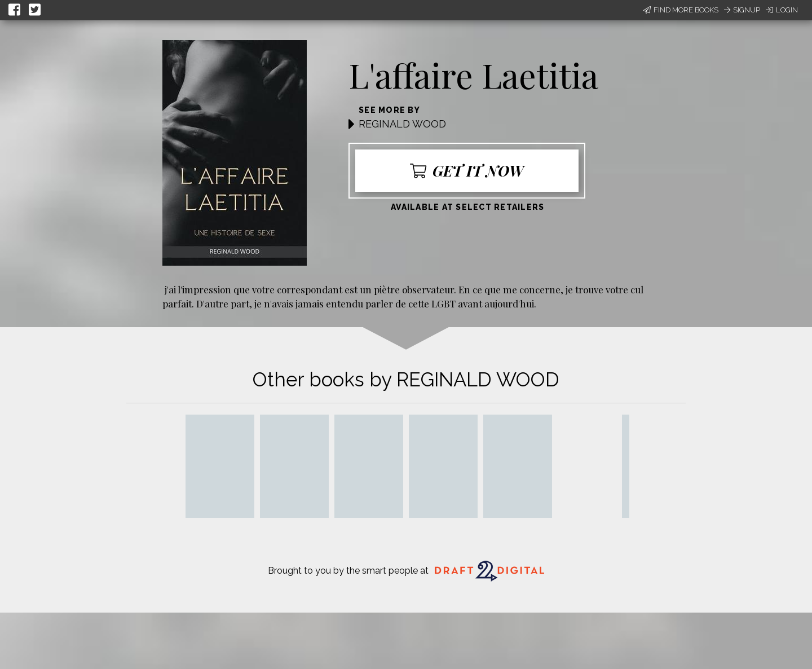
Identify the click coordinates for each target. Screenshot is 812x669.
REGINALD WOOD (402, 124)
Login (782, 10)
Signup (742, 10)
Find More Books (681, 10)
